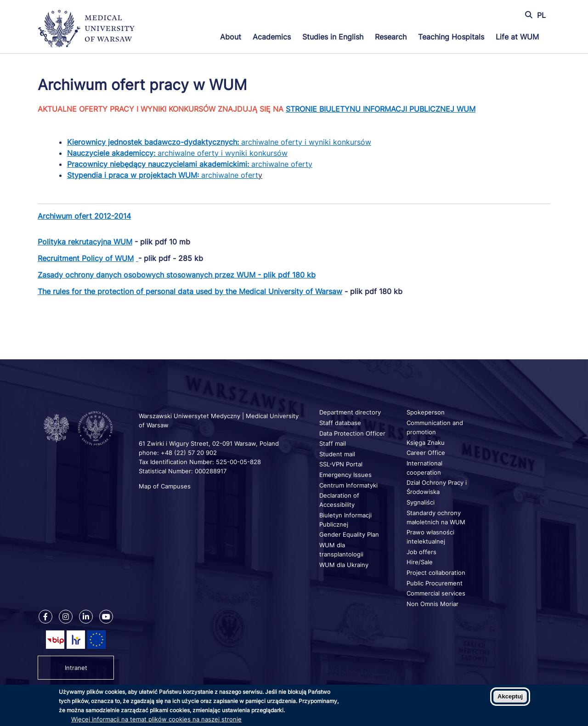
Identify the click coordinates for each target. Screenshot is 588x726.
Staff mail (333, 443)
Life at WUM (517, 37)
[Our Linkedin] (86, 617)
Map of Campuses (165, 486)
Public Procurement (435, 583)
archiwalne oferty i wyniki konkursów (306, 142)
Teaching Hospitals (451, 37)
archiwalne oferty (190, 164)
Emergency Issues (345, 475)
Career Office (426, 453)
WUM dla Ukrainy (344, 565)
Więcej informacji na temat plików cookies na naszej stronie (156, 719)
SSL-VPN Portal (341, 464)
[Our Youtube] (106, 617)
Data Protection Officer (352, 433)
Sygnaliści (421, 502)
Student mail (337, 454)
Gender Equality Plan (349, 534)
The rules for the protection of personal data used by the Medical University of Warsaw (190, 291)
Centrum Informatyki (348, 485)
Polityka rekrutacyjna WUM (85, 242)
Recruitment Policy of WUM (86, 258)
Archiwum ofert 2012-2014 (84, 216)
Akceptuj (510, 696)
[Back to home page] (90, 29)
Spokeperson (426, 412)
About (231, 37)
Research (391, 37)
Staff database (340, 423)
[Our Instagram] (66, 617)
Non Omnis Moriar (433, 604)
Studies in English (333, 37)
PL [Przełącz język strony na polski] (541, 15)
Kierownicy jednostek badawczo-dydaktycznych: (154, 142)
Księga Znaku (426, 442)
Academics (272, 37)
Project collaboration (436, 573)
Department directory (350, 412)
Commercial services (436, 593)
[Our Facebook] (45, 617)
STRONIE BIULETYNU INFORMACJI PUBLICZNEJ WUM (381, 109)
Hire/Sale (420, 562)
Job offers (421, 552)
